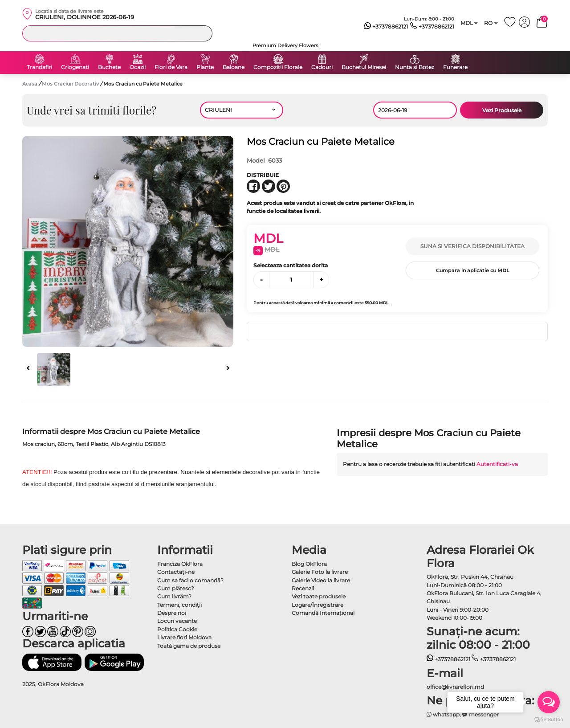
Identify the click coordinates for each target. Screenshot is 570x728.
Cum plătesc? (176, 588)
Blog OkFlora (309, 564)
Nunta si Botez (415, 67)
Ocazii (138, 67)
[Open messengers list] (549, 702)
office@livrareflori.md (455, 687)
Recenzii (303, 588)
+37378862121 (386, 27)
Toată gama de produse (189, 646)
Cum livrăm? (174, 596)
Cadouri (322, 67)
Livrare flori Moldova (184, 637)
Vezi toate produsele (319, 596)
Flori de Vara (171, 67)
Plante (205, 67)
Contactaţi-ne (176, 572)
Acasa (30, 84)
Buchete (109, 67)
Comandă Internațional (323, 613)
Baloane (234, 67)
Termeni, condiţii (179, 605)
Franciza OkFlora (180, 564)
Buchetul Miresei (364, 67)
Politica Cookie (177, 629)
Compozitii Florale (278, 67)
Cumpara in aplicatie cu (473, 270)
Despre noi (172, 613)
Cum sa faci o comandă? (190, 580)
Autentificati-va (497, 464)
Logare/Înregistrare (318, 605)
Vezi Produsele (502, 110)
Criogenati (75, 67)
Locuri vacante (177, 621)
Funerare (455, 67)
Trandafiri (39, 67)
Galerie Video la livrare (321, 580)
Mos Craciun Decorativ (71, 84)
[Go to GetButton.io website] (549, 719)
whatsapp (443, 714)
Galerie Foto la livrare (320, 572)
